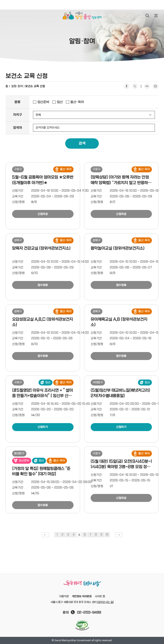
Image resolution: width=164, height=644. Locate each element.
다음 (119, 535)
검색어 (18, 128)
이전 (46, 535)
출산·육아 (77, 102)
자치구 (18, 115)
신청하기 (43, 427)
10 (107, 535)
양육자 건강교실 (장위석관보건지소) (41, 248)
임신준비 (43, 102)
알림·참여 (17, 86)
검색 (82, 143)
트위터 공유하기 (135, 86)
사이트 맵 (100, 596)
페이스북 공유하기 (127, 86)
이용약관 (64, 596)
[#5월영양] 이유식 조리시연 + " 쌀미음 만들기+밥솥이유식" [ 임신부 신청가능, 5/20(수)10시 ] (43, 396)
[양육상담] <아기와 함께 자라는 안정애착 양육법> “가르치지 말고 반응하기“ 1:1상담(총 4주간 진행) (120, 183)
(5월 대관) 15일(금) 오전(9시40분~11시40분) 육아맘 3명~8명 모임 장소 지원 (121, 467)
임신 (60, 102)
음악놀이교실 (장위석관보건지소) (118, 248)
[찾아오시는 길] (105, 602)
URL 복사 (147, 86)
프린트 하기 (155, 86)
